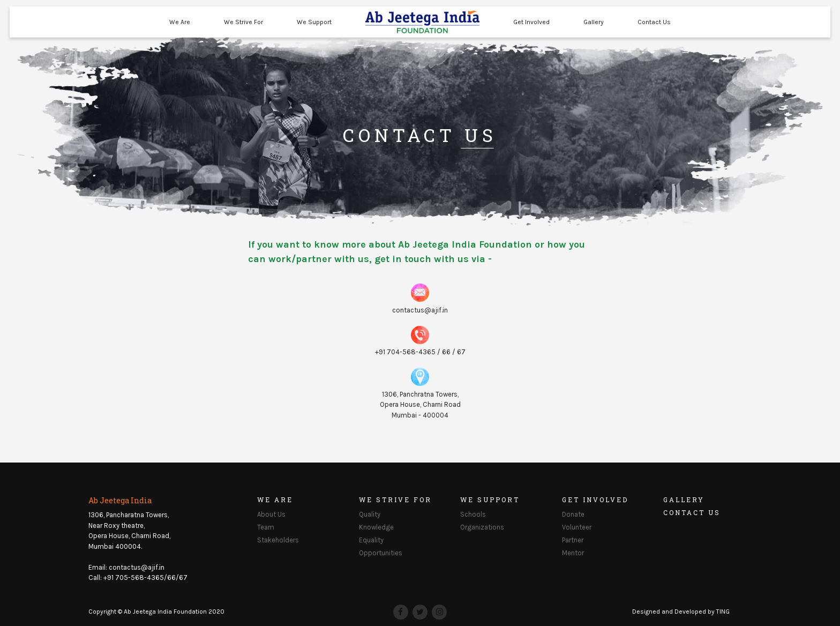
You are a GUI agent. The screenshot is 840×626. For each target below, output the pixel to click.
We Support (314, 22)
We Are (180, 22)
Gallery (594, 22)
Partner (573, 540)
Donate (573, 514)
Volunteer (577, 527)
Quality (370, 514)
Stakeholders (278, 540)
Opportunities (381, 553)
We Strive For (243, 22)
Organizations (482, 527)
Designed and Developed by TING (681, 612)
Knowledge (376, 527)
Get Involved (531, 22)
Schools (473, 514)
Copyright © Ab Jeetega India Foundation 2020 (156, 612)
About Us (271, 514)
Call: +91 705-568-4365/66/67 (138, 577)
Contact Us (654, 22)
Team (266, 527)
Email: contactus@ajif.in (126, 567)
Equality (371, 540)
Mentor (573, 553)
